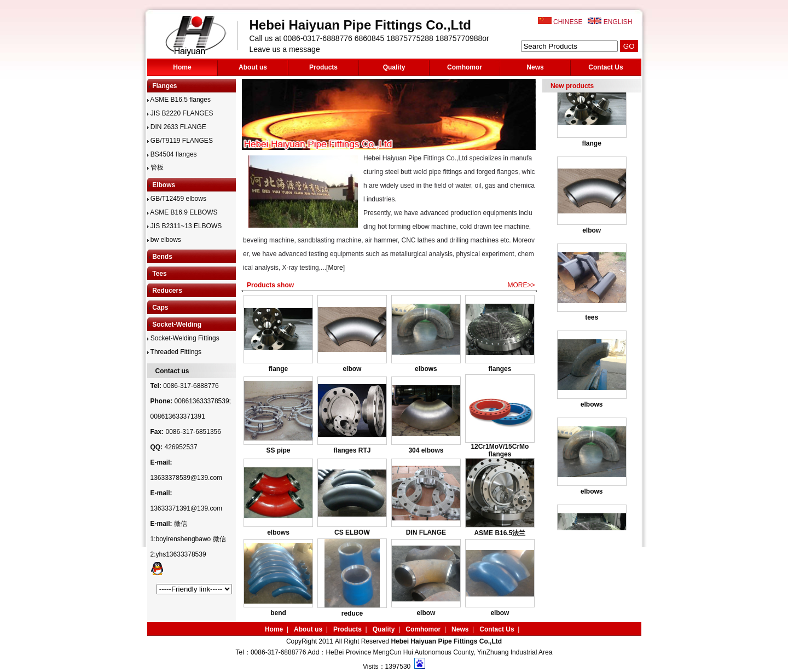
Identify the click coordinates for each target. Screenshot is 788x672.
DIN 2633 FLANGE (177, 127)
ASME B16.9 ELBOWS (182, 212)
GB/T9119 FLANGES (180, 141)
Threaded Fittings (175, 352)
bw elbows (164, 240)
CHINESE (568, 22)
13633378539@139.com (187, 478)
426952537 (181, 447)
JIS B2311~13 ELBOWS (185, 226)
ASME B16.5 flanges (179, 100)
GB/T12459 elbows (177, 199)
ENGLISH (618, 22)
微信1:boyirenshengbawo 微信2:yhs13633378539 (188, 539)
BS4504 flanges (172, 154)
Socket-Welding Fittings (183, 338)
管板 (155, 167)
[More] (335, 268)
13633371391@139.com (187, 508)
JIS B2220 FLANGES (180, 113)
